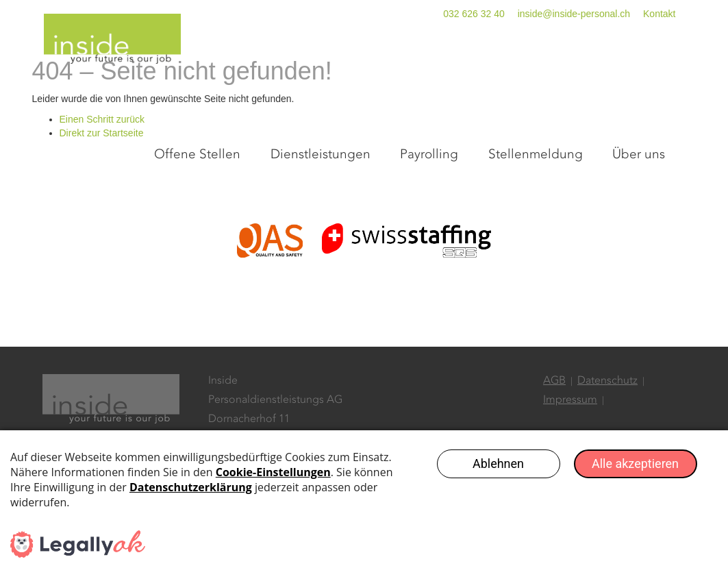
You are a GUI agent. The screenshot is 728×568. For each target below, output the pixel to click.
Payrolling (478, 63)
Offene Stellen (284, 63)
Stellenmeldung (565, 63)
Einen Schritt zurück (102, 164)
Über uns (651, 63)
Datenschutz (607, 425)
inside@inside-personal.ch (574, 14)
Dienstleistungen (387, 63)
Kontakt (659, 14)
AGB (554, 425)
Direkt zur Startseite (102, 177)
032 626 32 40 (474, 14)
